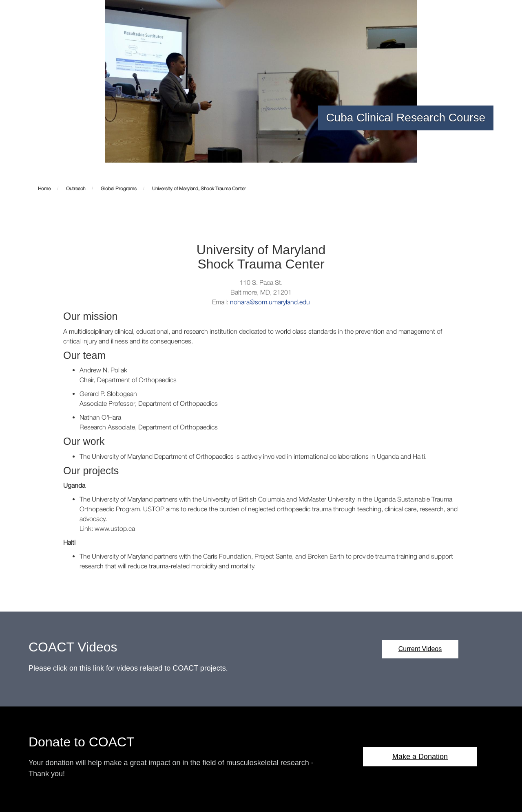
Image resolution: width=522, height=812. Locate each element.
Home (44, 188)
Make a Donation (420, 757)
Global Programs (119, 188)
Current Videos (420, 649)
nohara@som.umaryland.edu (270, 302)
